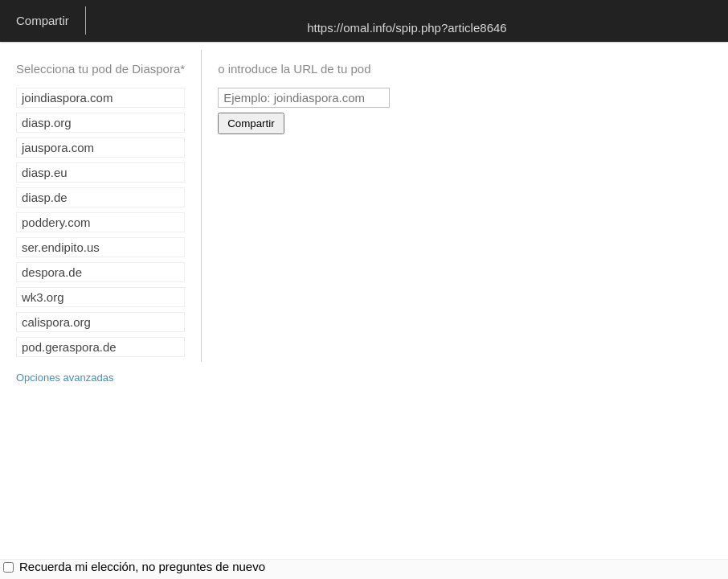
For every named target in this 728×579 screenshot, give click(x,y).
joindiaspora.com (67, 98)
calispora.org (56, 322)
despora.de (52, 272)
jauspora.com (58, 148)
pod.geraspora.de (69, 347)
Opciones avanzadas (65, 378)
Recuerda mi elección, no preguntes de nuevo (142, 567)
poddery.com (56, 222)
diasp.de (45, 197)
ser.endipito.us (61, 247)
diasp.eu (45, 172)
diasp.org (47, 123)
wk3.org (43, 297)
